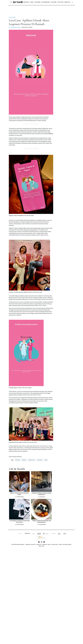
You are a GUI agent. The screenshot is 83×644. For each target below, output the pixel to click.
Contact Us (39, 544)
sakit (46, 460)
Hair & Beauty (38, 2)
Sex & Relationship (46, 2)
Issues (49, 544)
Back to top (41, 546)
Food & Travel (60, 2)
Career (60, 544)
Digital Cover (67, 2)
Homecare (40, 460)
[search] (72, 2)
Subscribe (28, 544)
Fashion (32, 2)
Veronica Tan (32, 460)
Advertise (44, 544)
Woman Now (26, 2)
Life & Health (54, 2)
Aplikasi (24, 460)
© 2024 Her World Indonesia (18, 544)
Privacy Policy (55, 544)
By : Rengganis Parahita (15, 27)
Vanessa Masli (42, 497)
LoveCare (17, 460)
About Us (33, 544)
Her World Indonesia (20, 497)
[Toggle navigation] (11, 2)
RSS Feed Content (67, 544)
